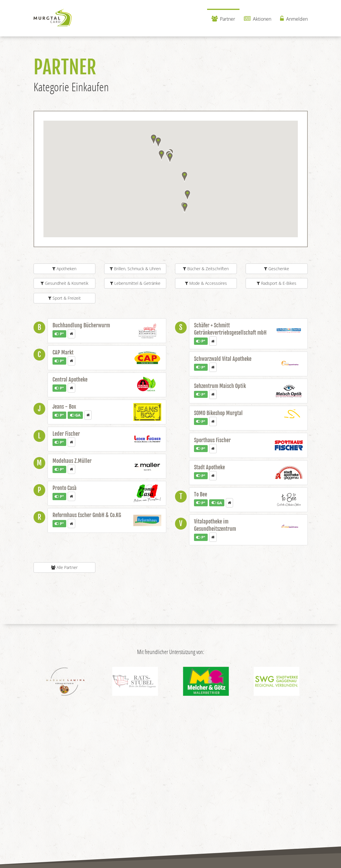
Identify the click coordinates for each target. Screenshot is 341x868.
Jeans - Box (64, 407)
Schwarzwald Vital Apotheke (223, 359)
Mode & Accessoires (206, 283)
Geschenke (277, 269)
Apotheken (64, 269)
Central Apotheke (70, 379)
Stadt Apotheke (209, 467)
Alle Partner (64, 567)
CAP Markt (63, 352)
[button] (158, 142)
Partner (223, 19)
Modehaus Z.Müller (72, 461)
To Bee (201, 494)
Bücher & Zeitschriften (206, 269)
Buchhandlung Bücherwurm (81, 325)
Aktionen (258, 19)
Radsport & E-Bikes (277, 283)
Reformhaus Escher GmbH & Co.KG (87, 515)
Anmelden (294, 19)
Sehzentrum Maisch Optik (220, 386)
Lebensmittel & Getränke (135, 283)
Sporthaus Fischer (212, 440)
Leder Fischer (66, 434)
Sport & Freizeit (64, 298)
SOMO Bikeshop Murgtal (218, 413)
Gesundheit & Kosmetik (64, 283)
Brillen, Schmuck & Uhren (135, 269)
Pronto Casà (64, 488)
